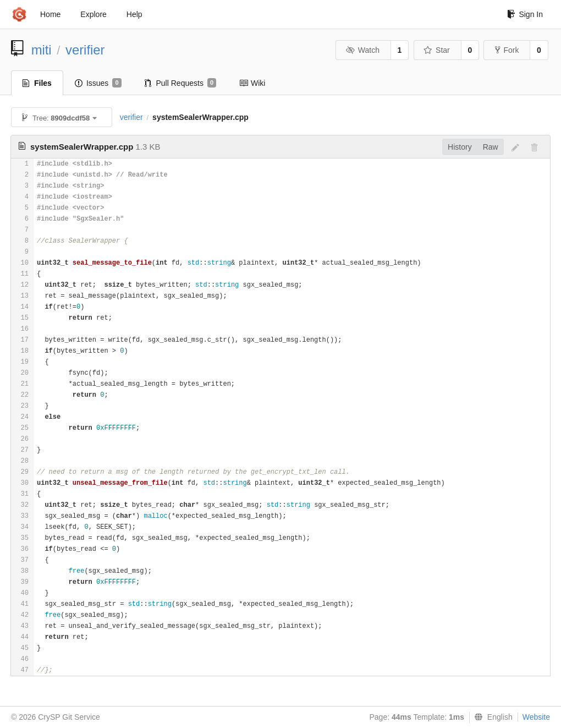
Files (37, 83)
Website (536, 717)
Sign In (525, 14)
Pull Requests (181, 83)
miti (42, 50)
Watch (362, 50)
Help (134, 14)
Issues (98, 83)
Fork (507, 50)
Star (437, 50)
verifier (85, 50)
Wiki (252, 83)
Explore (93, 14)
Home (50, 14)
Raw (491, 147)
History (460, 147)
